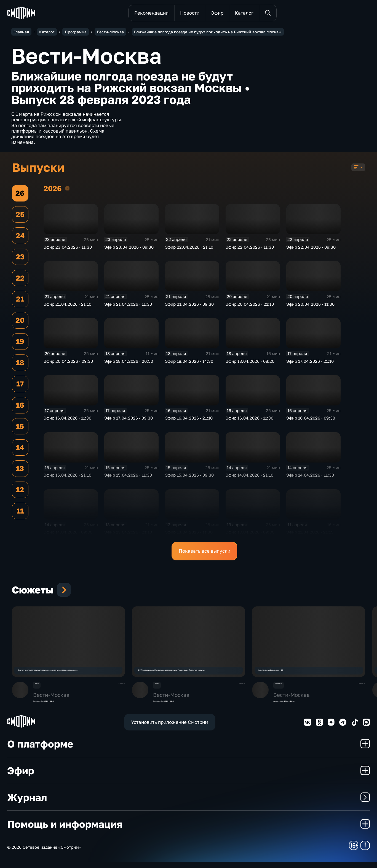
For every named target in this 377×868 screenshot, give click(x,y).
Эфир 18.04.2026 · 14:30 (189, 363)
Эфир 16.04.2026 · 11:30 (67, 420)
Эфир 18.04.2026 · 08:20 (250, 363)
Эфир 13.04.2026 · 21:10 (128, 534)
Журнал (189, 803)
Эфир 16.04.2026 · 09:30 (311, 420)
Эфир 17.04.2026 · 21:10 (310, 363)
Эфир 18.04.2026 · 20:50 (129, 363)
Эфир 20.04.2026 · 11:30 (310, 306)
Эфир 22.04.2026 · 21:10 (189, 249)
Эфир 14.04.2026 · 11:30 (310, 477)
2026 (67, 191)
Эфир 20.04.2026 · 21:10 (250, 306)
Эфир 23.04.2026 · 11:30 (68, 249)
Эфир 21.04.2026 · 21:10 (67, 306)
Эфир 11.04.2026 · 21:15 (310, 534)
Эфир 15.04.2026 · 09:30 (189, 477)
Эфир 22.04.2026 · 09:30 (311, 249)
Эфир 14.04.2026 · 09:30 (68, 534)
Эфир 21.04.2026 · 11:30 (128, 306)
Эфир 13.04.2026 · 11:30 (189, 534)
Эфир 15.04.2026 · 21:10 (67, 477)
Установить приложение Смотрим (170, 728)
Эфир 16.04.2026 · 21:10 (189, 420)
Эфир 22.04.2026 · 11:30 (250, 249)
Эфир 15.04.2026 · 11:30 (128, 477)
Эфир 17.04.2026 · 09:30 (129, 420)
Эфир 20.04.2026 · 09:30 (68, 363)
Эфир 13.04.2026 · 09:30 (250, 534)
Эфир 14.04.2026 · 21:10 (249, 477)
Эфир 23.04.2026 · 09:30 (129, 249)
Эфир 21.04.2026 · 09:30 (189, 306)
